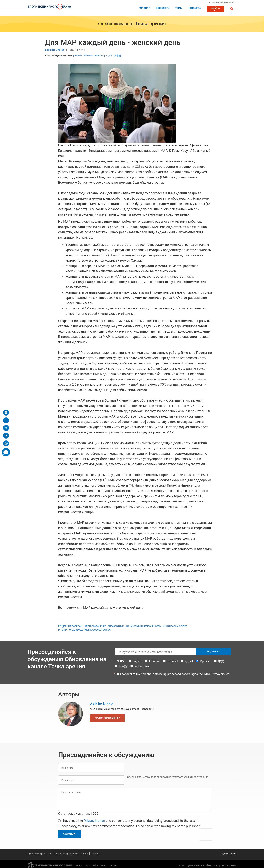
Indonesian (142, 666)
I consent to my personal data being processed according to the (175, 674)
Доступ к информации (66, 854)
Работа (84, 854)
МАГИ (104, 865)
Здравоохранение (95, 626)
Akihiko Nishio (54, 50)
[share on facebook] (6, 420)
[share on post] (6, 428)
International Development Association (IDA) (85, 630)
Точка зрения (150, 24)
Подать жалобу (229, 854)
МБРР (79, 865)
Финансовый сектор (175, 626)
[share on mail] (6, 413)
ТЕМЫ (179, 8)
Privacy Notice (94, 821)
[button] (232, 9)
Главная (145, 8)
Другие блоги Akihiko (107, 718)
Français (89, 56)
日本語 (118, 56)
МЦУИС (114, 865)
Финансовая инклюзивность (143, 626)
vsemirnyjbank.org (221, 3)
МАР (87, 865)
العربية (109, 56)
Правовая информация (40, 854)
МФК (95, 865)
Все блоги (163, 8)
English (78, 56)
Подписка (214, 652)
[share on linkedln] (6, 436)
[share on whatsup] (6, 443)
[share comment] (6, 452)
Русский (68, 56)
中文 (221, 661)
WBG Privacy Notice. (217, 674)
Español (99, 56)
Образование (116, 626)
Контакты (195, 8)
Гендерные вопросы (70, 626)
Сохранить (70, 834)
